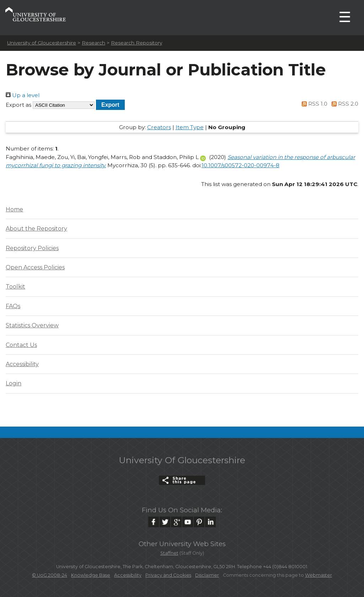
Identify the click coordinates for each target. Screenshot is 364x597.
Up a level (23, 95)
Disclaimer (207, 575)
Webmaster (318, 575)
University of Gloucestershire (42, 43)
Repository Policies (32, 248)
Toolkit (15, 287)
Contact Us (21, 345)
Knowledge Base (91, 575)
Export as (18, 105)
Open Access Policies (35, 267)
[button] (110, 105)
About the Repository (36, 229)
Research (93, 43)
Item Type (190, 127)
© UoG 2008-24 (50, 575)
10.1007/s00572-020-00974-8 (240, 165)
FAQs (13, 306)
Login (14, 383)
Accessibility (22, 364)
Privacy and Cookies (168, 575)
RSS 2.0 (344, 104)
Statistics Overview (32, 325)
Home (14, 209)
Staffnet (169, 553)
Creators (159, 127)
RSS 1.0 (314, 104)
